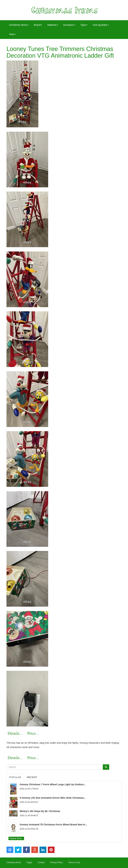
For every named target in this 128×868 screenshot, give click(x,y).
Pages (29, 862)
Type (84, 25)
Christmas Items (19, 25)
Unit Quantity (101, 25)
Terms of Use (74, 862)
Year (12, 34)
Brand (38, 25)
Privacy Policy (56, 862)
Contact (41, 862)
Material (53, 25)
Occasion (69, 25)
